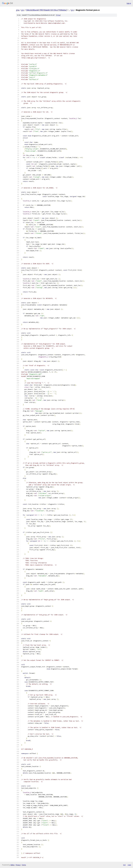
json (129, 865)
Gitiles (12, 865)
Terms (24, 865)
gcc (23, 10)
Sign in (129, 3)
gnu (18, 10)
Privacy (18, 865)
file (58, 15)
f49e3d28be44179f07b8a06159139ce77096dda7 (47, 10)
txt (124, 865)
